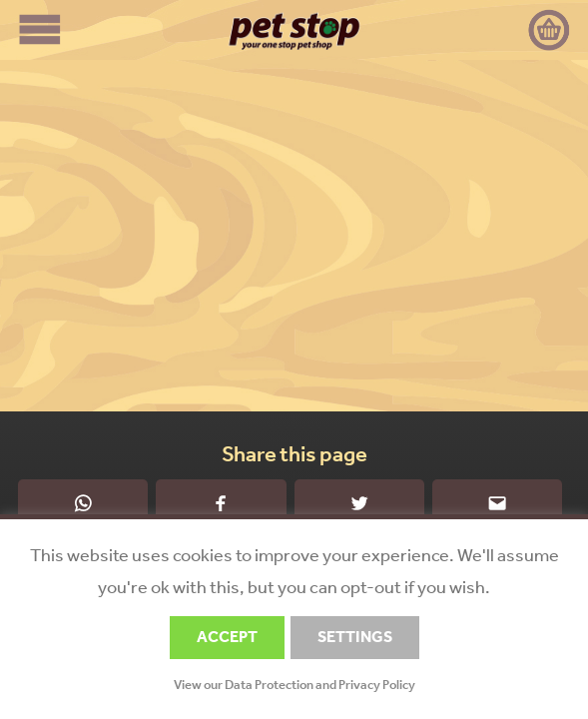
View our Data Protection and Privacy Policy (294, 685)
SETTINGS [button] (355, 637)
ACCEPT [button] (227, 637)
